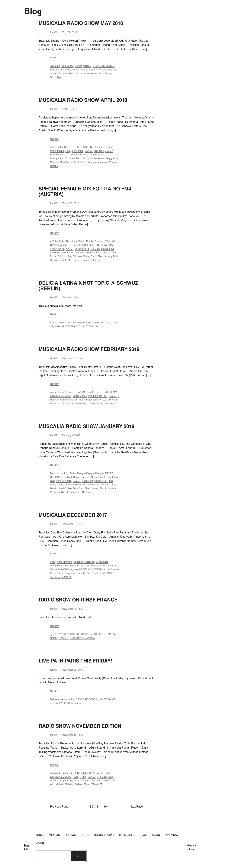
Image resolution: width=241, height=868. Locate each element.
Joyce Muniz (82, 249)
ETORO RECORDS (103, 66)
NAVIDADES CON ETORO (88, 569)
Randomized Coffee (61, 488)
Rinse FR (63, 638)
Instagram (190, 845)
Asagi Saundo (66, 392)
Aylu (74, 241)
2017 (53, 562)
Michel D (55, 569)
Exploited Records (60, 70)
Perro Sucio (56, 573)
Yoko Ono (96, 260)
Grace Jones (57, 249)
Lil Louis (65, 154)
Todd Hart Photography (83, 638)
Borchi (78, 66)
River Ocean (91, 488)
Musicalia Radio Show (70, 73)
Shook (103, 488)
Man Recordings (69, 400)
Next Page (136, 806)
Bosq (108, 773)
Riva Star (78, 488)
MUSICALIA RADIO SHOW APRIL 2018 (83, 100)
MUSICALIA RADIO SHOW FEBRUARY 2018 (89, 349)
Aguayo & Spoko (59, 773)
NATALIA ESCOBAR (66, 326)
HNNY (83, 777)
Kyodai (103, 70)
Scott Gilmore (66, 403)
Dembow (55, 565)
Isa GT (26, 847)
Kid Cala (95, 249)
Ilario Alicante (64, 481)
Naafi (82, 400)
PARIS (63, 703)
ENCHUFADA (110, 392)
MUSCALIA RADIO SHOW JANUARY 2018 (86, 426)
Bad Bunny (67, 66)
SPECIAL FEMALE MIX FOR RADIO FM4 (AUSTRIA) (85, 191)
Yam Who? (110, 403)
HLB (68, 151)
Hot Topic (106, 322)
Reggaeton (70, 573)
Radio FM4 (97, 256)
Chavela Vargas (59, 245)
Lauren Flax (108, 249)
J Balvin (93, 70)
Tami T (77, 260)
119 (104, 806)
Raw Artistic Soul (69, 162)
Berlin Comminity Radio (63, 473)
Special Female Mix (61, 260)
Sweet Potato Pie (71, 492)
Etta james (99, 147)
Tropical (93, 326)
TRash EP (97, 784)
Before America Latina (62, 699)
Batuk (82, 241)
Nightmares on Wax (97, 400)
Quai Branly (75, 703)
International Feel (98, 396)
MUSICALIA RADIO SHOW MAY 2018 (81, 23)
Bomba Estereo (95, 241)
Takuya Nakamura (98, 162)
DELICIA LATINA (67, 322)
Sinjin (83, 162)
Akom (53, 392)
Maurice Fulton (79, 154)
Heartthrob (112, 477)
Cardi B (87, 66)
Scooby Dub (111, 256)
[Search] (78, 856)
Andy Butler (56, 147)
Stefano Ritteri (82, 784)
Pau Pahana (104, 484)
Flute (76, 777)
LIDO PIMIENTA (84, 252)
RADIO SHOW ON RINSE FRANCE (78, 600)
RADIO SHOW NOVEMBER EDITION (80, 726)
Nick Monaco (111, 569)
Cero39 (90, 392)
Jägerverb (87, 481)
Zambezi (67, 577)
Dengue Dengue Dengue (90, 473)
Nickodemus (90, 73)
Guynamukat (98, 477)
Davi (67, 147)
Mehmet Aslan (96, 154)
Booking (189, 849)
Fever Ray (108, 245)
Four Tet (85, 477)
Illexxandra (77, 151)
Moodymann (57, 158)
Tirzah (85, 260)
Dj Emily (73, 245)
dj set (53, 634)
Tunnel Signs (82, 403)
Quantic (54, 162)
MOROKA (67, 569)
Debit (98, 392)
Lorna (113, 252)
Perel (115, 484)
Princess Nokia (81, 256)
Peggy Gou (112, 158)
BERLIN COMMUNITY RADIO (87, 773)
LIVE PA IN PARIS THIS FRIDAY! (75, 661)
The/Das (86, 492)
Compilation (102, 562)
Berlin (53, 322)
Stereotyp (55, 77)
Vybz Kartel (97, 403)
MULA (68, 256)
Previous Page (59, 806)
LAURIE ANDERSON (62, 252)
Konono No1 (101, 481)
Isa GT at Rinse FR (100, 634)
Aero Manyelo (64, 562)
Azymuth (55, 66)
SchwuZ (83, 326)
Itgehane (99, 151)
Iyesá (84, 70)
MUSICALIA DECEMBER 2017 (73, 515)
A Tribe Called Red (60, 241)
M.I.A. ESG (56, 256)
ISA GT (76, 70)
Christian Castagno (84, 562)
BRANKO (110, 241)
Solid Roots (105, 73)
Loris (106, 252)
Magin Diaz (66, 780)
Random (55, 57)
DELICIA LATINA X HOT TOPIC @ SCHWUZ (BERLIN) (88, 286)
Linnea (98, 252)
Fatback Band (71, 477)
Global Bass (90, 565)
